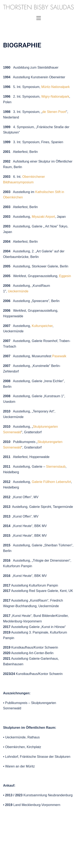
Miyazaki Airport (43, 217)
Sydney (47, 861)
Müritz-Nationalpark (56, 87)
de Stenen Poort (54, 112)
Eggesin (65, 276)
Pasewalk (59, 356)
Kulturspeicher (42, 326)
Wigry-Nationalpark (55, 97)
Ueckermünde (18, 291)
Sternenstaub (56, 467)
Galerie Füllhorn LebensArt (51, 482)
